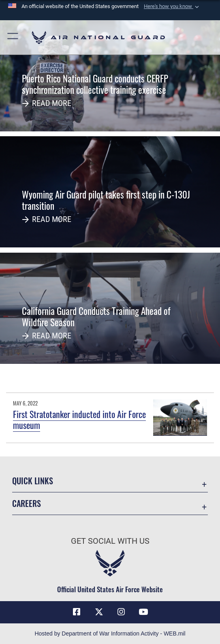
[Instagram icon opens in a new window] (121, 612)
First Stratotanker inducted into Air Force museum (79, 419)
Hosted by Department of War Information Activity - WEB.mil (110, 633)
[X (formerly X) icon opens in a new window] (99, 612)
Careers (27, 503)
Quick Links (33, 481)
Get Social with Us (110, 541)
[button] (172, 6)
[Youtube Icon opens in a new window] (143, 612)
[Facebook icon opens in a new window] (77, 612)
